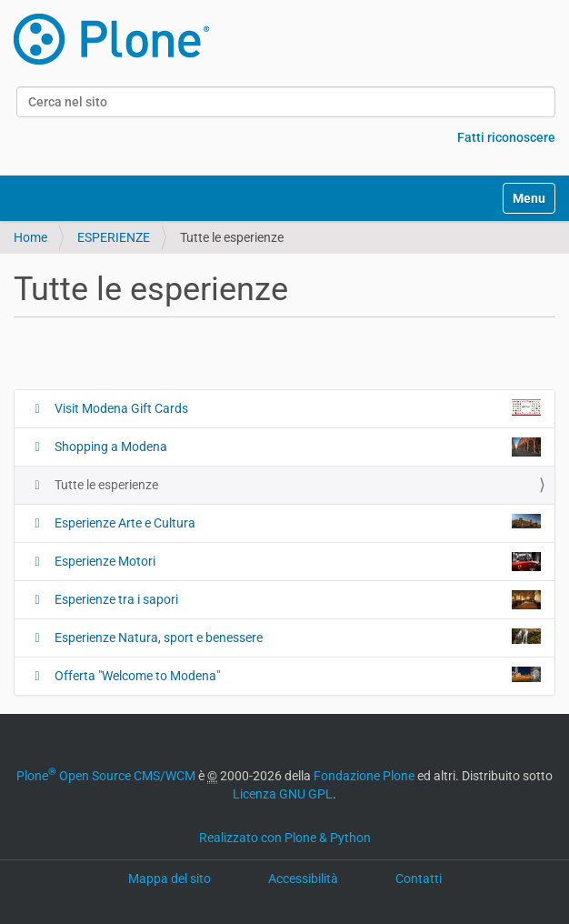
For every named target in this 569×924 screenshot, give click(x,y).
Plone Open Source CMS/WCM (106, 776)
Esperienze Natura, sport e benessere (296, 637)
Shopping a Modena (296, 447)
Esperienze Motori (296, 562)
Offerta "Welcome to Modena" (296, 675)
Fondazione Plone (364, 776)
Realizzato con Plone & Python (285, 838)
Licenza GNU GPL (283, 794)
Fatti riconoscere (506, 137)
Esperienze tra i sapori (296, 600)
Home (30, 237)
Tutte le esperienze (105, 485)
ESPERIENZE (114, 237)
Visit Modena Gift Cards (296, 407)
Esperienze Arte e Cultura (296, 522)
